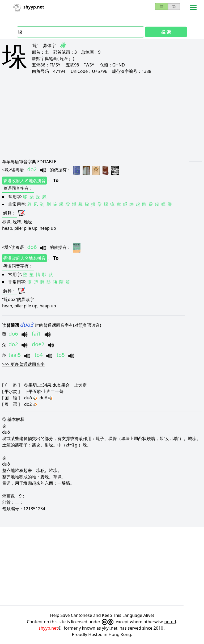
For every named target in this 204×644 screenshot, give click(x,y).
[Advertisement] (102, 114)
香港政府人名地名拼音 (24, 181)
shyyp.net (48, 628)
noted (170, 622)
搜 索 (166, 32)
